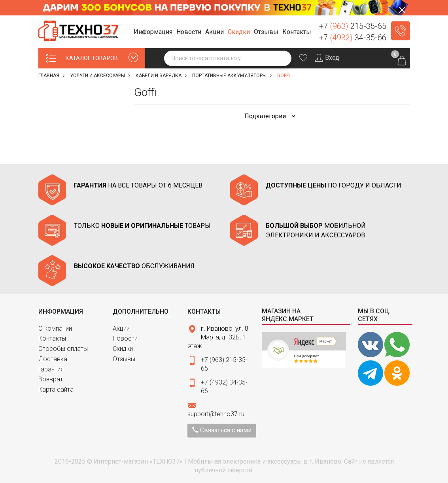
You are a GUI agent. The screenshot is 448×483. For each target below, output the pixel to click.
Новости (125, 338)
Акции (121, 329)
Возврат (51, 379)
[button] (154, 32)
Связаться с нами (222, 430)
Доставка (53, 359)
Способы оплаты (63, 349)
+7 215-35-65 (353, 26)
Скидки (123, 349)
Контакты (52, 338)
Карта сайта (56, 389)
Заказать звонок (401, 31)
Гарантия (51, 369)
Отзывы (124, 359)
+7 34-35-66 (353, 38)
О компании (55, 329)
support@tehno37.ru (216, 414)
